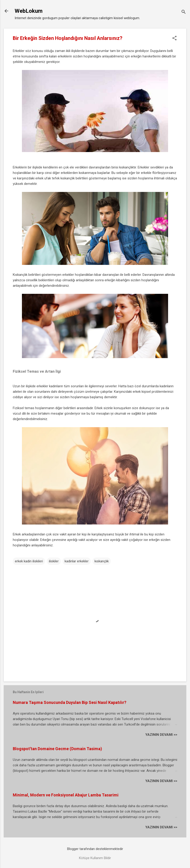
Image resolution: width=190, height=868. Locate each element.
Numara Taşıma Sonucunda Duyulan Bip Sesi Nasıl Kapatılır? (70, 702)
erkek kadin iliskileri (29, 561)
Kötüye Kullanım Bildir (95, 858)
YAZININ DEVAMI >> (161, 735)
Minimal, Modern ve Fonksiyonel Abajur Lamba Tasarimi (66, 795)
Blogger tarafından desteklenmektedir (95, 849)
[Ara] (184, 12)
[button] (174, 39)
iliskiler (54, 561)
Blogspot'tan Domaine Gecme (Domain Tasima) (57, 749)
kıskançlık (102, 561)
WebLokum (29, 11)
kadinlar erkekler (77, 561)
